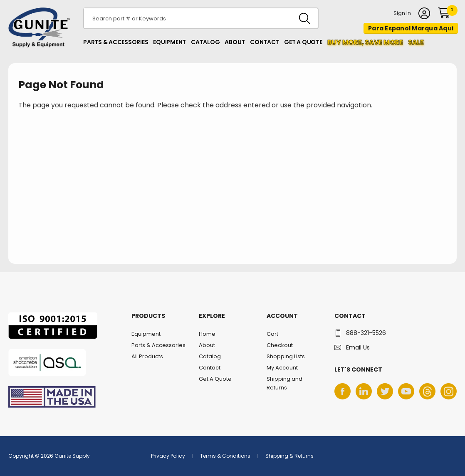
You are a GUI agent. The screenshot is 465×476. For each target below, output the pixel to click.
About (235, 42)
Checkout (280, 345)
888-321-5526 (366, 333)
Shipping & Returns (289, 456)
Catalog (205, 42)
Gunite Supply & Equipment (34, 47)
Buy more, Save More (365, 42)
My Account (282, 368)
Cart (272, 334)
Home (207, 334)
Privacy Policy (168, 456)
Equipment (169, 42)
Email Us (358, 347)
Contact (265, 42)
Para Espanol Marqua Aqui (411, 28)
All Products (147, 356)
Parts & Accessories (116, 42)
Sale (416, 42)
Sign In (402, 14)
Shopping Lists (286, 356)
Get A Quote (303, 42)
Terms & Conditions (225, 456)
